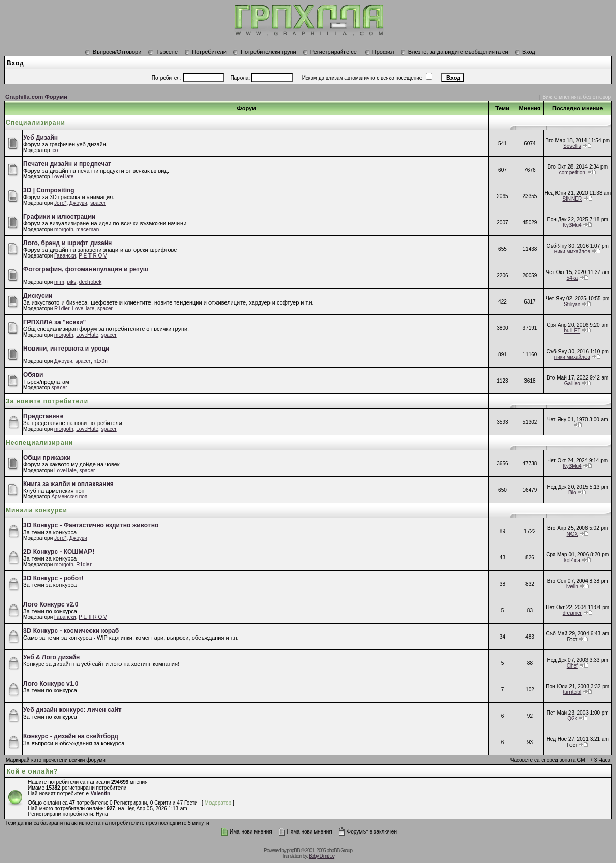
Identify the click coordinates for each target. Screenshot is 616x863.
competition (572, 172)
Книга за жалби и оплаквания (69, 484)
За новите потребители (47, 401)
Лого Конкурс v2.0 (51, 604)
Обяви (33, 375)
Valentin (100, 793)
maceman (87, 229)
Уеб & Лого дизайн (51, 657)
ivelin (572, 587)
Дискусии (38, 296)
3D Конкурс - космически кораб (71, 631)
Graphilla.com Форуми (36, 97)
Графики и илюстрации (59, 217)
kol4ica (572, 560)
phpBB (294, 850)
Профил (379, 52)
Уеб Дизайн (41, 138)
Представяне (43, 416)
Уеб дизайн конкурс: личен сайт (72, 710)
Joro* (60, 203)
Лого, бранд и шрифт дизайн (67, 243)
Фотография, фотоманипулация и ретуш (86, 269)
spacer (98, 203)
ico (55, 150)
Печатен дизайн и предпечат (67, 164)
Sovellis (572, 146)
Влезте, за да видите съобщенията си (454, 52)
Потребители (205, 52)
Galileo (572, 383)
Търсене (163, 52)
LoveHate (62, 177)
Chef (572, 666)
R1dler (62, 308)
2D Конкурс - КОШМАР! (59, 552)
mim (59, 282)
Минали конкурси (36, 510)
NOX (572, 534)
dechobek (90, 282)
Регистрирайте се (330, 52)
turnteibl (573, 692)
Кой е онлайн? (32, 771)
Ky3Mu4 (572, 225)
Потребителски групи (265, 52)
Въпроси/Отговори (113, 52)
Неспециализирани (39, 443)
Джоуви (78, 203)
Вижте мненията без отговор (576, 97)
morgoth (64, 229)
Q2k (572, 718)
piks (72, 282)
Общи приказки (47, 458)
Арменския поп (69, 497)
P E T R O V (93, 256)
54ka (572, 278)
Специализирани (35, 123)
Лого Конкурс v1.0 (51, 684)
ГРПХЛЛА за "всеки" (55, 322)
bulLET (573, 331)
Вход (525, 52)
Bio (572, 493)
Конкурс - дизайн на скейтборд (71, 736)
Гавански (65, 256)
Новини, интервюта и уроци (66, 349)
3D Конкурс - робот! (54, 578)
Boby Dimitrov (321, 856)
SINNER (572, 199)
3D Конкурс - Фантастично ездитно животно (91, 525)
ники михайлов (572, 252)
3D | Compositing (49, 190)
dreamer (572, 613)
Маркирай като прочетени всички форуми (56, 760)
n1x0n (100, 361)
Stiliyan (572, 304)
